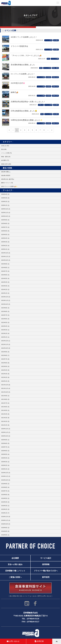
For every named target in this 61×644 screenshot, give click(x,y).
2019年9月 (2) (5, 484)
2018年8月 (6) (5, 531)
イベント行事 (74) (6, 153)
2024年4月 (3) (5, 282)
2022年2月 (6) (5, 377)
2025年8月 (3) (5, 224)
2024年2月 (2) (5, 290)
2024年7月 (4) (5, 271)
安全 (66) (4, 149)
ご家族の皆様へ (15, 577)
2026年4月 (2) (5, 194)
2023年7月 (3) (5, 315)
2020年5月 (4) (5, 454)
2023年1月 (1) (5, 337)
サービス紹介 (46, 558)
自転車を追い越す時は (8, 179)
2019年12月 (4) (6, 473)
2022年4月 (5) (5, 370)
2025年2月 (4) (5, 246)
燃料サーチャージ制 (7, 183)
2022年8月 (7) (5, 355)
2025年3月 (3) (5, 242)
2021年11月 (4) (6, 388)
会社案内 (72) (5, 160)
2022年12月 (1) (6, 341)
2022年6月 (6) (5, 363)
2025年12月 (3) (6, 209)
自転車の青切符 (6, 176)
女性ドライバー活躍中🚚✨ (9, 186)
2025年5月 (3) (5, 235)
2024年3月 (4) (5, 286)
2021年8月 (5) (5, 399)
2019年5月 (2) (5, 498)
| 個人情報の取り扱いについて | (19, 596)
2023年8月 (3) (5, 311)
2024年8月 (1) (5, 268)
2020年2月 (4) (5, 465)
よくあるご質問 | (36, 596)
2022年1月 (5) (5, 381)
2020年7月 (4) (5, 447)
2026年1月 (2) (5, 205)
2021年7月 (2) (5, 403)
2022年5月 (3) (5, 366)
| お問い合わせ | (47, 596)
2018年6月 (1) (5, 535)
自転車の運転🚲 (6, 172)
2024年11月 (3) (6, 257)
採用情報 (46, 564)
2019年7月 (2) (5, 491)
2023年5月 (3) (5, 323)
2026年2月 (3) (5, 202)
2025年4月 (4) (5, 238)
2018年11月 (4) (6, 520)
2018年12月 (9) (6, 517)
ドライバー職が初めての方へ (46, 571)
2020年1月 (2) (5, 469)
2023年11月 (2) (6, 300)
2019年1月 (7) (5, 513)
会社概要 (15, 558)
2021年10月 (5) (6, 392)
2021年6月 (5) (5, 407)
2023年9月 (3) (5, 308)
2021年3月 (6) (5, 418)
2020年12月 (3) (6, 429)
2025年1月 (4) (5, 249)
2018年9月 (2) (5, 528)
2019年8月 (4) (5, 487)
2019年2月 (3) (5, 509)
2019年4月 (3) (5, 502)
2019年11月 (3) (6, 476)
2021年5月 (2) (5, 410)
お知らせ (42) (5, 146)
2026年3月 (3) (5, 198)
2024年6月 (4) (5, 275)
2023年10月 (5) (6, 304)
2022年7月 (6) (5, 359)
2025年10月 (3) (6, 216)
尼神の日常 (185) (6, 164)
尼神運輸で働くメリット (15, 571)
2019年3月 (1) (5, 506)
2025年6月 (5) (5, 231)
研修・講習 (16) (6, 157)
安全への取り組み (15, 564)
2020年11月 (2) (6, 432)
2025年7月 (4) (5, 227)
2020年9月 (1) (5, 440)
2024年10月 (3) (6, 260)
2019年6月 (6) (5, 495)
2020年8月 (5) (5, 443)
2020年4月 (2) (5, 458)
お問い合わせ (13, 641)
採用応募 (39, 641)
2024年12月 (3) (6, 253)
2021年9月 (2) (5, 396)
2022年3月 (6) (5, 374)
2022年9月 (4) (5, 352)
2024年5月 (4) (5, 278)
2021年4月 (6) (5, 414)
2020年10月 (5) (6, 436)
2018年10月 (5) (6, 524)
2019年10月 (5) (6, 480)
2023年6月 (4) (5, 319)
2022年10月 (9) (6, 348)
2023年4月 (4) (5, 326)
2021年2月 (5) (5, 421)
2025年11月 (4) (6, 213)
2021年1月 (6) (5, 425)
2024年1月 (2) (5, 293)
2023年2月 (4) (5, 333)
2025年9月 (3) (5, 220)
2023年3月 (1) (5, 330)
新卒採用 (46, 577)
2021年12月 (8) (6, 385)
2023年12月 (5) (6, 297)
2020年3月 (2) (5, 462)
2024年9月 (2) (5, 264)
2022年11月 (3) (6, 345)
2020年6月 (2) (5, 451)
